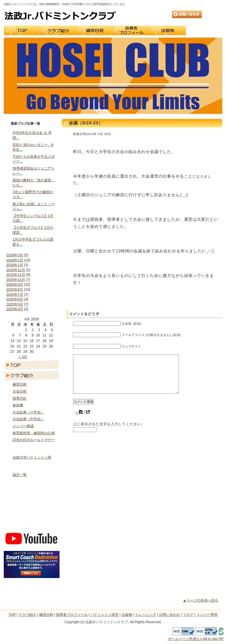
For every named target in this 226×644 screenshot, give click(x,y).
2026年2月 (15, 260)
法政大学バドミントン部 (32, 457)
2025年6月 (15, 299)
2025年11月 (16, 275)
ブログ (32, 515)
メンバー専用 (32, 525)
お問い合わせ (187, 15)
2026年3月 (15, 255)
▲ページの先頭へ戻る (200, 600)
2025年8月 (15, 290)
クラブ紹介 (58, 30)
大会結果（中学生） (28, 419)
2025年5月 (15, 304)
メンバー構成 (23, 426)
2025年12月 (16, 270)
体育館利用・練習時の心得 (34, 433)
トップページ (32, 365)
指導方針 (20, 398)
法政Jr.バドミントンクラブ (60, 16)
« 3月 (23, 357)
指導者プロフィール (131, 30)
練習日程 (95, 30)
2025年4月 (15, 309)
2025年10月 (16, 280)
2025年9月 (15, 284)
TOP (22, 30)
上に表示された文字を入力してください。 (109, 432)
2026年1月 (15, 265)
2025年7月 (15, 295)
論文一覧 (20, 475)
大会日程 (20, 391)
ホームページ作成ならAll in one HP (196, 639)
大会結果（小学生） (28, 412)
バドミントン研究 (32, 466)
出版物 (168, 30)
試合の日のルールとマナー (34, 440)
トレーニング (204, 30)
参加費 (18, 405)
